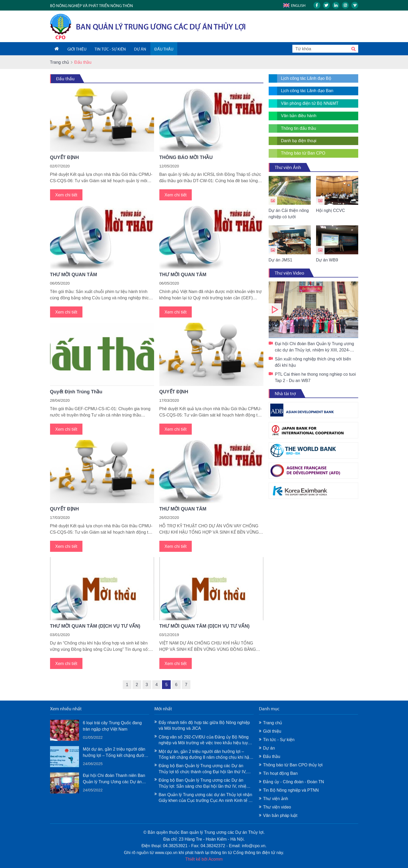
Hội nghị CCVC (331, 210)
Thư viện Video (289, 273)
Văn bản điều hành (299, 116)
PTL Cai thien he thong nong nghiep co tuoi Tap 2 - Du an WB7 (315, 377)
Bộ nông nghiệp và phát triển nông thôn (92, 6)
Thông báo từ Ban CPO (303, 153)
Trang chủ (60, 62)
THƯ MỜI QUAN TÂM (74, 275)
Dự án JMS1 (281, 260)
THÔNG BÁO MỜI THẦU (186, 157)
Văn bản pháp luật (280, 815)
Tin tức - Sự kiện (279, 740)
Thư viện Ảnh (288, 167)
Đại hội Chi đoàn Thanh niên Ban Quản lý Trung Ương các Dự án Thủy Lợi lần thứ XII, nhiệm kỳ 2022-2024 (114, 779)
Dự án (269, 748)
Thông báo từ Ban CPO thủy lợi (293, 765)
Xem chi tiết (66, 195)
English (298, 6)
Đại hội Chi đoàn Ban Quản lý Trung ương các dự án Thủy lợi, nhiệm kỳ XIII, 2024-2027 (313, 310)
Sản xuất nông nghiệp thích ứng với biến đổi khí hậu (313, 362)
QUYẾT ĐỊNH (65, 157)
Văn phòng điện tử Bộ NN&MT (310, 103)
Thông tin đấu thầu (299, 128)
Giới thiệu (272, 731)
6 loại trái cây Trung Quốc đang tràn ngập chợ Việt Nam (112, 726)
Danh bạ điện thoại (299, 141)
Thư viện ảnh (276, 799)
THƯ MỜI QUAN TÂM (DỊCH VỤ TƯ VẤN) (95, 626)
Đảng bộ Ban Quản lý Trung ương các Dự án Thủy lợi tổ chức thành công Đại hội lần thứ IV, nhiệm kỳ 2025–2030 (203, 769)
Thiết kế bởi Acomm (204, 859)
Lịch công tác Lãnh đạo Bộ (306, 78)
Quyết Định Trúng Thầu (76, 392)
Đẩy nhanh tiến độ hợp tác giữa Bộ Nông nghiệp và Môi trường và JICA (204, 725)
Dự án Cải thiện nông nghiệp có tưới (289, 214)
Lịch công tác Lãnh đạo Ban (307, 91)
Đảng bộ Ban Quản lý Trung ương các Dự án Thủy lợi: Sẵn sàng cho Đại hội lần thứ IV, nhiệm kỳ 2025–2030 (204, 784)
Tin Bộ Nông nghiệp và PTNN (291, 790)
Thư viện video (277, 807)
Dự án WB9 (327, 260)
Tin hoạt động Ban (280, 773)
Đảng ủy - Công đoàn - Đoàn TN (294, 782)
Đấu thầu (65, 79)
